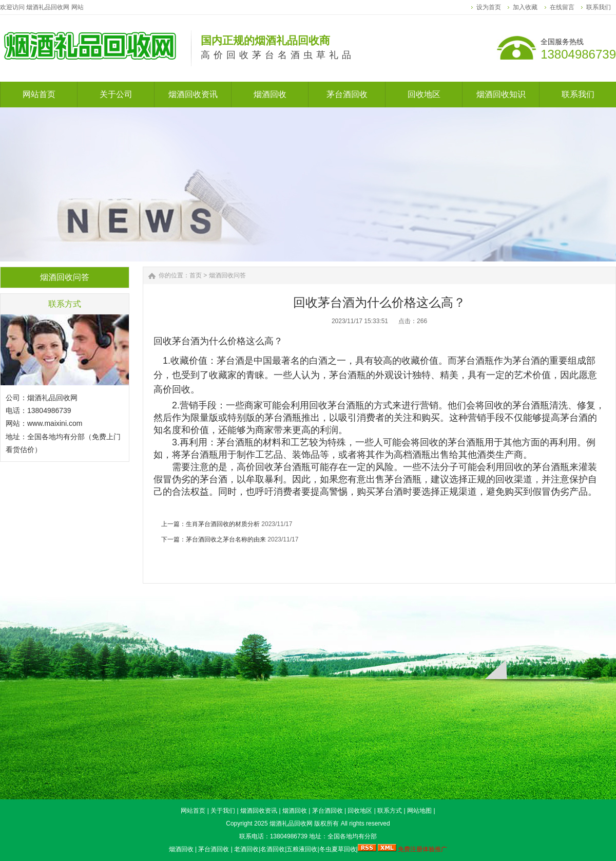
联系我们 (599, 7)
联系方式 (390, 811)
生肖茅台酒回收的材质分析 (223, 524)
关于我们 (223, 811)
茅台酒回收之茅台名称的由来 (226, 539)
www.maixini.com (55, 423)
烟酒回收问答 (227, 275)
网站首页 (193, 811)
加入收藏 (525, 7)
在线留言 (562, 7)
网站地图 (419, 811)
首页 (196, 275)
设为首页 (489, 7)
